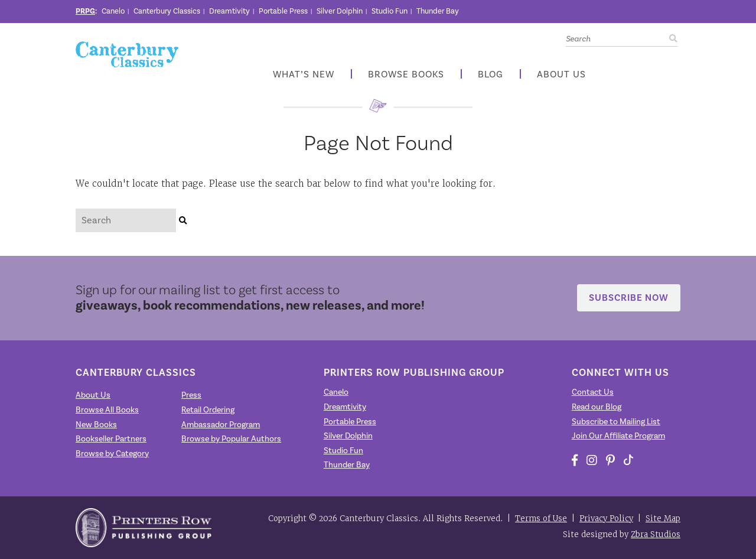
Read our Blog (597, 407)
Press (191, 395)
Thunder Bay (438, 11)
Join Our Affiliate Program (618, 436)
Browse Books (406, 75)
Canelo (113, 11)
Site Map (663, 519)
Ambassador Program (221, 425)
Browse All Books (107, 410)
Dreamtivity (229, 11)
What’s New (304, 75)
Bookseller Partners (111, 439)
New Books (96, 425)
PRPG (85, 11)
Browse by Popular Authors (231, 439)
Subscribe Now (629, 298)
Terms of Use (541, 519)
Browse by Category (112, 454)
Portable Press (283, 11)
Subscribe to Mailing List (616, 422)
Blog (491, 75)
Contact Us (593, 392)
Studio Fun (390, 11)
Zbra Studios (656, 534)
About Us (561, 75)
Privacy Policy (606, 519)
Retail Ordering (208, 410)
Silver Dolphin (340, 11)
